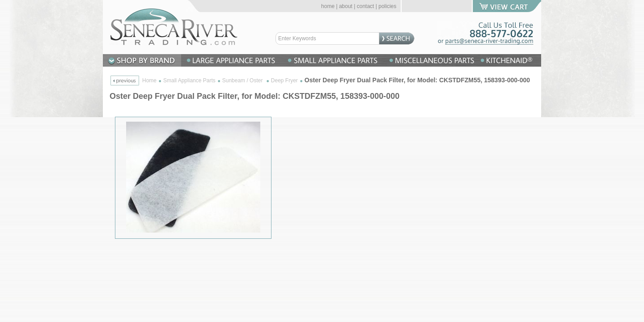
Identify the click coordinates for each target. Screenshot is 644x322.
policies (387, 6)
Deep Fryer (284, 80)
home (328, 6)
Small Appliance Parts (189, 80)
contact (366, 6)
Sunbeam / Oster (243, 80)
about (346, 6)
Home (149, 80)
